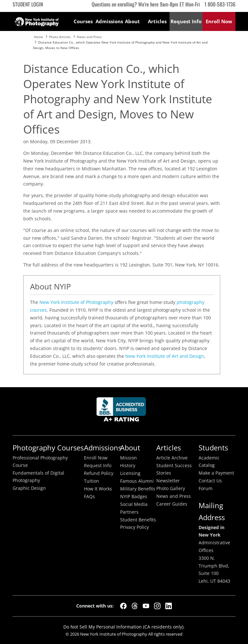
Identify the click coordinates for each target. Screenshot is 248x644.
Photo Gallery (171, 488)
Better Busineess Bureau (122, 411)
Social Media (134, 504)
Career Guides (172, 504)
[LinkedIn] (169, 606)
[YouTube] (146, 606)
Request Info (98, 466)
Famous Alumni (137, 481)
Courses (83, 21)
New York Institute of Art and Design (165, 356)
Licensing (130, 473)
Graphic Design (29, 488)
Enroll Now (96, 458)
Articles (157, 21)
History (128, 466)
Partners (129, 512)
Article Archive (172, 458)
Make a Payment (216, 473)
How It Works (98, 489)
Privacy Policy (134, 527)
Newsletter (168, 481)
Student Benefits (138, 520)
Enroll (219, 21)
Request (186, 21)
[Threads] (135, 606)
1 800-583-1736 (220, 4)
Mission (129, 458)
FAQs (89, 497)
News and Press (174, 496)
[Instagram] (157, 606)
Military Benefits (138, 489)
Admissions (108, 21)
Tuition (92, 481)
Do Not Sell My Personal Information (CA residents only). (124, 627)
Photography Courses (48, 448)
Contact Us (210, 481)
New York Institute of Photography (76, 302)
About (132, 21)
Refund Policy (99, 473)
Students (213, 448)
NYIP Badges (134, 497)
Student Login (28, 4)
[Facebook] (123, 606)
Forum (206, 488)
